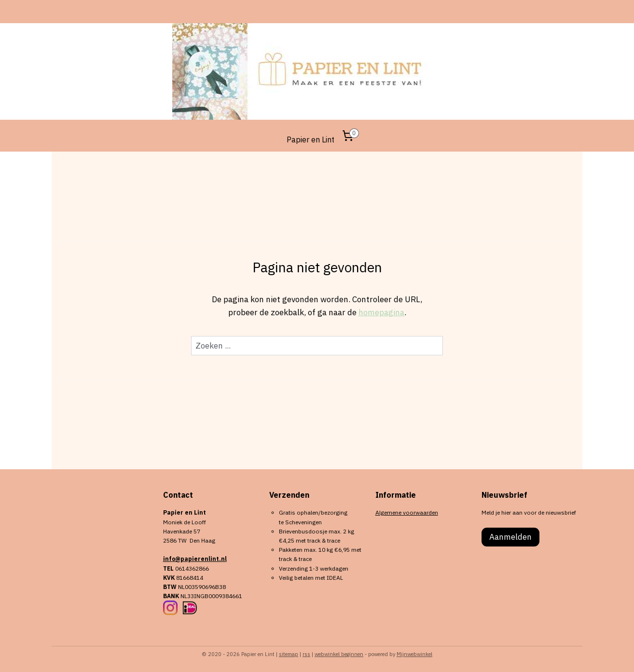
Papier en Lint (310, 140)
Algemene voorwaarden (407, 512)
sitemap (289, 654)
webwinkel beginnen (339, 654)
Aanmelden (510, 537)
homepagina (381, 312)
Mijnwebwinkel (414, 654)
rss (306, 654)
